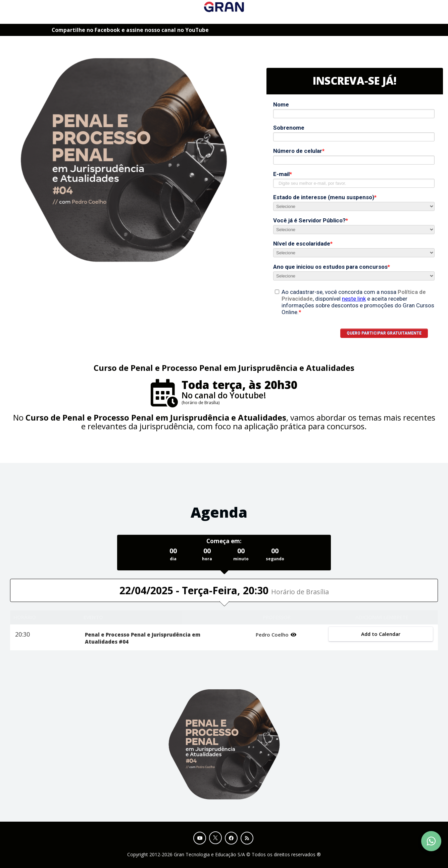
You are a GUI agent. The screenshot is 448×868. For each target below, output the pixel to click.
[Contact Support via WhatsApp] (431, 841)
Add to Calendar (381, 634)
